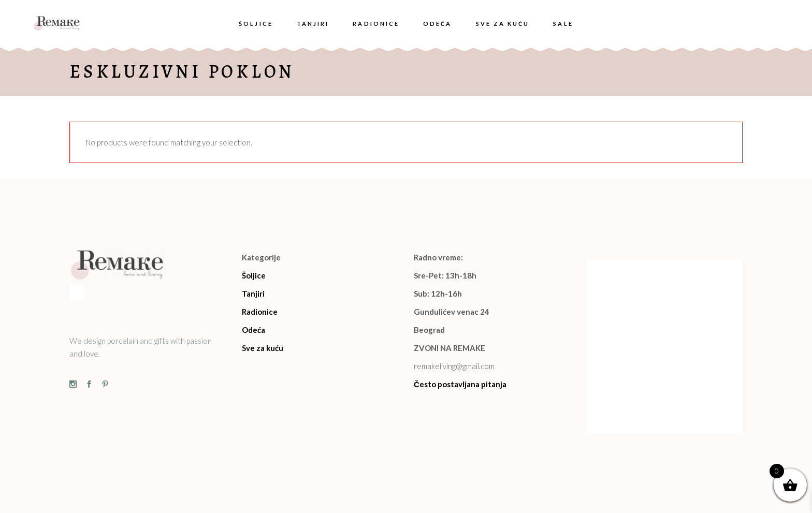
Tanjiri (253, 294)
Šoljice (254, 275)
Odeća (253, 330)
